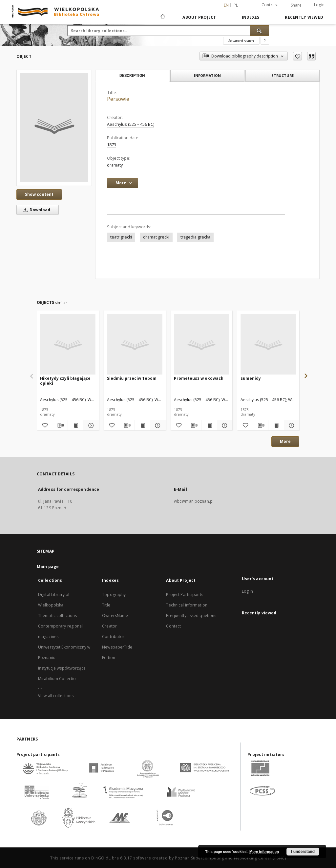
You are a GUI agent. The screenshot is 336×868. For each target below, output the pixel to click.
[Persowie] (54, 128)
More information (264, 852)
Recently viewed (304, 17)
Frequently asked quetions (191, 616)
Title (106, 605)
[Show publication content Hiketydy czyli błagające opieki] (75, 425)
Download (35, 210)
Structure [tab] (283, 75)
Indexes (251, 17)
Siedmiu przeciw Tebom (132, 378)
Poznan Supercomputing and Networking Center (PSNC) (230, 858)
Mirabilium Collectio (57, 679)
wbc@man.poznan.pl (194, 501)
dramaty (115, 165)
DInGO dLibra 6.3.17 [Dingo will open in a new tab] (112, 858)
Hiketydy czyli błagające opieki (65, 381)
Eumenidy (251, 378)
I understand (303, 852)
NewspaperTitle (117, 647)
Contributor (113, 637)
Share (296, 5)
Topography (114, 594)
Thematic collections (57, 616)
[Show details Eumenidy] (291, 425)
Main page (48, 567)
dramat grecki (156, 237)
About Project (199, 17)
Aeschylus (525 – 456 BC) (131, 124)
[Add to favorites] (297, 56)
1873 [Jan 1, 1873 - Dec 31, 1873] (112, 145)
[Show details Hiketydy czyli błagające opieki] (90, 425)
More (285, 441)
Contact (173, 626)
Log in (248, 591)
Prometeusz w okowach (199, 378)
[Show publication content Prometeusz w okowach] (209, 425)
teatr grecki (121, 237)
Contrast (270, 5)
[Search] (260, 31)
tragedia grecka (195, 237)
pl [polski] (236, 5)
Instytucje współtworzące (62, 668)
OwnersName (115, 616)
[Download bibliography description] (60, 425)
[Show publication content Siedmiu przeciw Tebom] (142, 425)
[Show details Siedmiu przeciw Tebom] (157, 425)
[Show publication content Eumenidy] (276, 425)
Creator (109, 626)
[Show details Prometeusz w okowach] (224, 425)
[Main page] (162, 17)
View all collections (56, 696)
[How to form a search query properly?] (265, 41)
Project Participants (184, 594)
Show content (39, 194)
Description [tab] (132, 76)
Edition (109, 658)
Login (319, 5)
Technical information (187, 605)
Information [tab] (207, 75)
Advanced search (241, 41)
